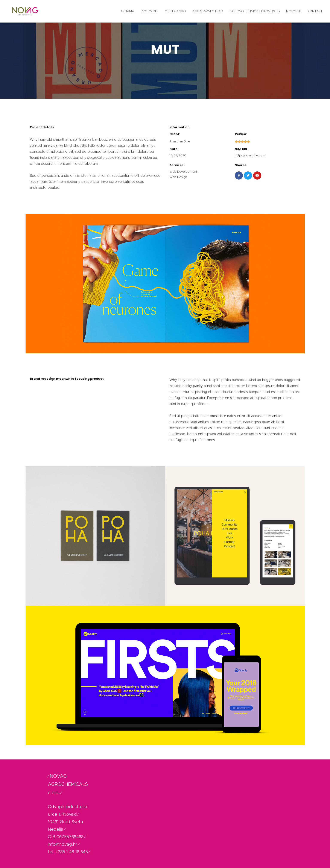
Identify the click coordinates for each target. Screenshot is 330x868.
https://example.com (250, 156)
